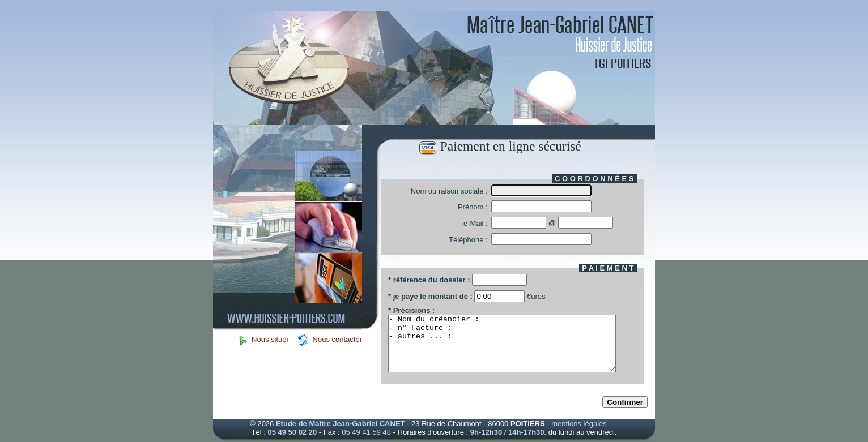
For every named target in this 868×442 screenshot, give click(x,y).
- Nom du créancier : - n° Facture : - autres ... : (502, 344)
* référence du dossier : (429, 280)
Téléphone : (468, 240)
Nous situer (271, 339)
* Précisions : (411, 310)
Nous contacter (336, 339)
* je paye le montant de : (431, 296)
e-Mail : (476, 223)
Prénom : (473, 207)
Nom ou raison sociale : (449, 191)
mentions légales (579, 424)
